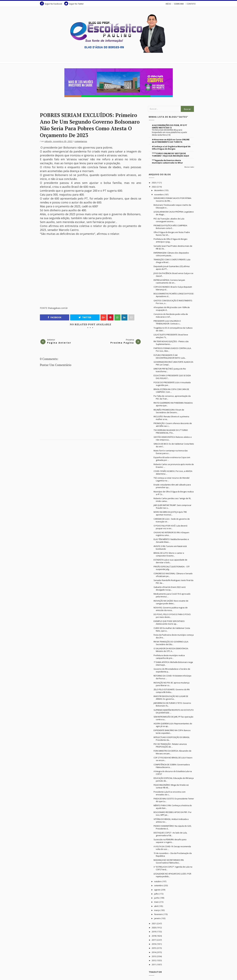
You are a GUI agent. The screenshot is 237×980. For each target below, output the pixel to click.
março (157, 910)
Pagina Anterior (59, 343)
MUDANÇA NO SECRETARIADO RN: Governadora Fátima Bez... (169, 861)
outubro (158, 881)
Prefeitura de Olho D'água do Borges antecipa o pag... (170, 240)
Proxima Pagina (122, 343)
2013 (154, 956)
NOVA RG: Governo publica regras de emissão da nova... (171, 609)
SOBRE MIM (179, 4)
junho (157, 898)
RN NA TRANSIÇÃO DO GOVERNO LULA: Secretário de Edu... (171, 643)
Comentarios (81, 141)
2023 (154, 183)
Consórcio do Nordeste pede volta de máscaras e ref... (171, 315)
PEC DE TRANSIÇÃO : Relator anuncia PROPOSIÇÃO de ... (170, 745)
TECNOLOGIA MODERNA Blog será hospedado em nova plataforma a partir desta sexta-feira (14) (170, 132)
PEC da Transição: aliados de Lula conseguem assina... (169, 220)
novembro (159, 195)
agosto (158, 890)
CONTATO (191, 4)
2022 (154, 187)
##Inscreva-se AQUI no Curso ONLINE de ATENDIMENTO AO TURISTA (171, 141)
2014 (154, 952)
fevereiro (159, 914)
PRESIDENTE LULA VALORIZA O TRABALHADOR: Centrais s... (167, 322)
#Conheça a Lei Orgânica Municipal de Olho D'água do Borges (171, 148)
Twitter (85, 317)
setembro (159, 885)
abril (156, 906)
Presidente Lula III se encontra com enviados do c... (170, 793)
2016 (154, 944)
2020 (154, 928)
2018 (154, 936)
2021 (154, 923)
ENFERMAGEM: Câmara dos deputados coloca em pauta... (171, 254)
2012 (154, 960)
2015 (154, 948)
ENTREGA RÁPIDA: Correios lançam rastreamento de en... (169, 281)
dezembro (159, 190)
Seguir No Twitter (74, 3)
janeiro (158, 918)
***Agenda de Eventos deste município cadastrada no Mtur (167, 161)
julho (157, 894)
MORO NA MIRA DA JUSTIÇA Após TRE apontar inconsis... (170, 513)
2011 (154, 964)
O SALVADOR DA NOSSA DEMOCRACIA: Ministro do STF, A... (171, 650)
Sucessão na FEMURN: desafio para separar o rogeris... (170, 841)
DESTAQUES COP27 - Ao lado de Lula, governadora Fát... (170, 834)
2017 (154, 940)
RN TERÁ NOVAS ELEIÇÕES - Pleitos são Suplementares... (171, 343)
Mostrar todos (189, 167)
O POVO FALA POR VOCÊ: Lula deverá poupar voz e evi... (170, 527)
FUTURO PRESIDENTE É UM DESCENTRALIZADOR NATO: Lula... (170, 356)
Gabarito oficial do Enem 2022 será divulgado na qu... (170, 588)
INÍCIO (168, 4)
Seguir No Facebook (51, 3)
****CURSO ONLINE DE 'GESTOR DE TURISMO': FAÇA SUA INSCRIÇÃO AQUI (170, 155)
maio (157, 902)
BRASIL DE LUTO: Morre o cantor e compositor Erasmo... (169, 554)
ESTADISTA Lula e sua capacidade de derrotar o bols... (170, 561)
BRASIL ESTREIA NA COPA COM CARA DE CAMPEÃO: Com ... (171, 391)
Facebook (55, 317)
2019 (154, 932)
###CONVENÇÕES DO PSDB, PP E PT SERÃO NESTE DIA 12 (170, 126)
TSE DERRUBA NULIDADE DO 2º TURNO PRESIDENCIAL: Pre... (171, 431)
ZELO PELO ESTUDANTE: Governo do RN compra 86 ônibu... (172, 691)
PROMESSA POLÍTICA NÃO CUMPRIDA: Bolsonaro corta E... (170, 227)
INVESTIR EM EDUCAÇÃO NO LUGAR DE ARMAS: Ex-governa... (171, 698)
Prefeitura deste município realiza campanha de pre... (169, 657)
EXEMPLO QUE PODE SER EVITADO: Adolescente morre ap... (169, 622)
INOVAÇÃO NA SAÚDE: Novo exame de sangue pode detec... (171, 602)
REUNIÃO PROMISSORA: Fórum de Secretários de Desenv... (169, 411)
